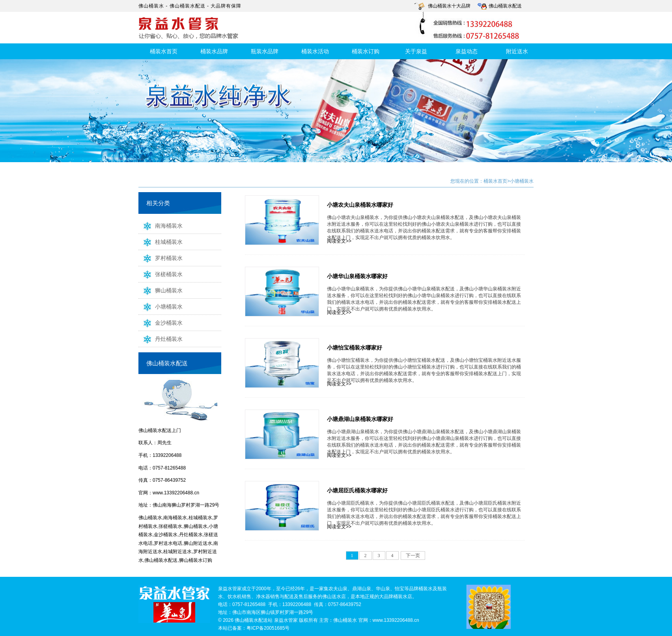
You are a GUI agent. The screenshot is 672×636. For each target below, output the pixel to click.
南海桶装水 (161, 225)
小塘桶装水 (161, 306)
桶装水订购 (366, 51)
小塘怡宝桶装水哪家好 (355, 348)
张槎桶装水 (161, 274)
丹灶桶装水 (161, 339)
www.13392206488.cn (176, 493)
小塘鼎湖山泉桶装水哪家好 (360, 419)
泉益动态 (467, 51)
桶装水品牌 (214, 51)
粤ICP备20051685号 (268, 628)
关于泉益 (416, 51)
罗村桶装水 (161, 258)
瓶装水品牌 (265, 51)
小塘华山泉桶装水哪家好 (357, 276)
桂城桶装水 (161, 241)
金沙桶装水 (161, 322)
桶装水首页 (164, 51)
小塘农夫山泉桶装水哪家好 (360, 205)
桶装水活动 (315, 51)
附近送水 (517, 51)
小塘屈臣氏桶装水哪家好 (357, 490)
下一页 (413, 556)
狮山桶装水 (161, 290)
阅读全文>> (339, 241)
